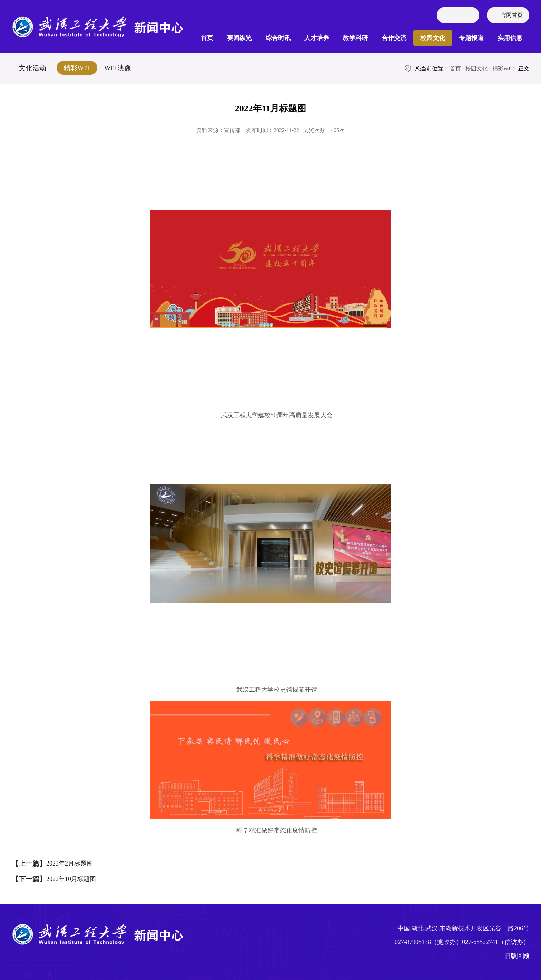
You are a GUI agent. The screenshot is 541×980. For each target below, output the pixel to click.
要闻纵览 (239, 38)
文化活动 (32, 68)
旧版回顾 (517, 956)
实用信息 (510, 38)
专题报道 (471, 38)
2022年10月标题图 (71, 879)
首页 (207, 38)
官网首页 (512, 15)
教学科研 (355, 38)
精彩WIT (77, 68)
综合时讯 (278, 38)
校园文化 (433, 38)
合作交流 (394, 38)
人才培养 (317, 38)
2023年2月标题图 (70, 863)
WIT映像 (118, 68)
